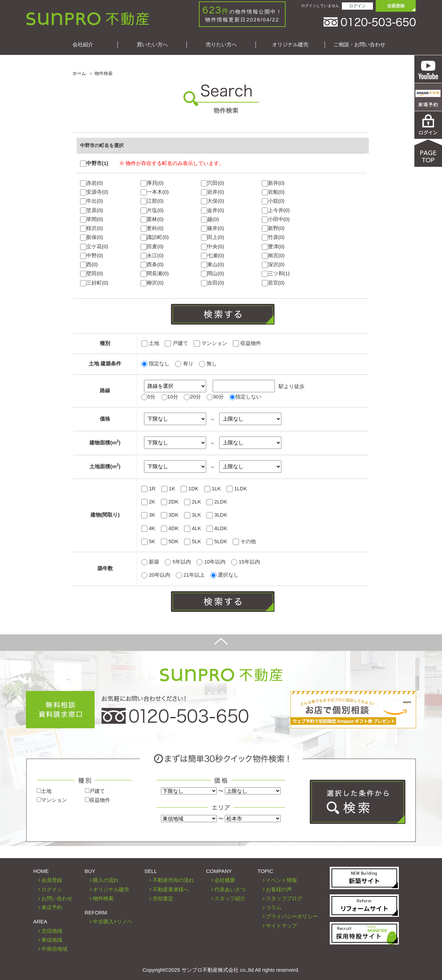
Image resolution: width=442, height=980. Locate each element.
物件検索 (103, 898)
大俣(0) (212, 201)
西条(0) (152, 265)
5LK (193, 541)
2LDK (217, 502)
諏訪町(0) (155, 237)
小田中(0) (276, 219)
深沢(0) (273, 265)
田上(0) (212, 237)
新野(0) (273, 228)
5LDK (217, 541)
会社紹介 (83, 44)
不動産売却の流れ (173, 880)
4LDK (217, 528)
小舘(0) (273, 201)
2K (148, 502)
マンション (210, 343)
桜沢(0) (92, 228)
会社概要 (225, 880)
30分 (218, 397)
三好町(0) (94, 283)
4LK (193, 528)
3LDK (217, 515)
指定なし (155, 363)
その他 (244, 541)
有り (184, 363)
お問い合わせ (57, 898)
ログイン (357, 6)
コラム (274, 907)
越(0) (210, 219)
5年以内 (179, 562)
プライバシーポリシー (292, 916)
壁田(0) (92, 274)
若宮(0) (273, 283)
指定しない (248, 397)
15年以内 (246, 562)
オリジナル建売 (290, 44)
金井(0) (212, 210)
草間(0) (92, 219)
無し (208, 363)
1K (168, 488)
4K (148, 528)
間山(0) (212, 274)
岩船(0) (273, 192)
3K (148, 515)
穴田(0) (212, 183)
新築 (151, 562)
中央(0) (212, 247)
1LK (213, 488)
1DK (189, 488)
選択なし (224, 575)
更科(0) (152, 228)
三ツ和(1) (276, 274)
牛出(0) (92, 201)
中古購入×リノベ (113, 921)
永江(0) (152, 256)
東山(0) (212, 265)
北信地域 (52, 931)
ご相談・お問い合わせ (359, 44)
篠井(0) (212, 228)
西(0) (89, 265)
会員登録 (52, 880)
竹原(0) (273, 237)
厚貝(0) (152, 183)
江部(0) (152, 201)
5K (148, 541)
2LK (193, 502)
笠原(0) (92, 210)
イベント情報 (281, 880)
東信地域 (52, 940)
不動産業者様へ (171, 889)
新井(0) (273, 183)
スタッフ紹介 (230, 898)
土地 (150, 343)
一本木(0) (155, 192)
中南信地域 (54, 949)
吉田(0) (212, 283)
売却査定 (163, 898)
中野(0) (92, 256)
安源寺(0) (94, 192)
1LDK (237, 488)
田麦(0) (152, 247)
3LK (193, 515)
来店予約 (52, 907)
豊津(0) (273, 247)
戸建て (176, 343)
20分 (195, 397)
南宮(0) (273, 256)
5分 (151, 397)
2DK (170, 502)
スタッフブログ (284, 898)
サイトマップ (281, 926)
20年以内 (156, 575)
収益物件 (247, 343)
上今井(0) (276, 210)
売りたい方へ (221, 44)
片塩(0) (152, 210)
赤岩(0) (92, 183)
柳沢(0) (152, 283)
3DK (170, 515)
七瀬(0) (212, 256)
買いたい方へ (152, 44)
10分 (173, 397)
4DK (170, 528)
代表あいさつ (230, 889)
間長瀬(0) (155, 274)
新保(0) (92, 237)
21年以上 (191, 575)
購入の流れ (106, 880)
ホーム (79, 73)
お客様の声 (279, 889)
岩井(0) (212, 192)
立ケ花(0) (94, 247)
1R (148, 488)
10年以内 (212, 562)
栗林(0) (152, 219)
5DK (170, 541)
